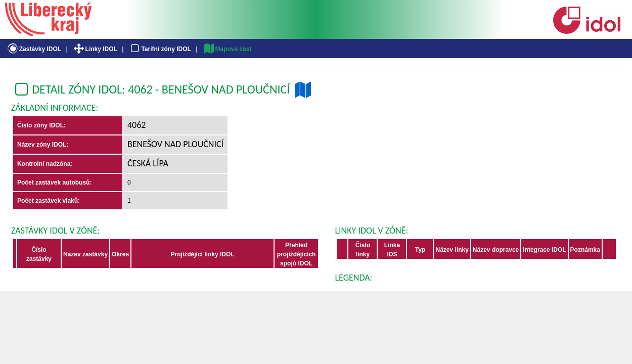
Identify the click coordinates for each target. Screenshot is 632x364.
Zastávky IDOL (34, 49)
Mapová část (227, 49)
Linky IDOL (95, 49)
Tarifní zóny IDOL (160, 49)
